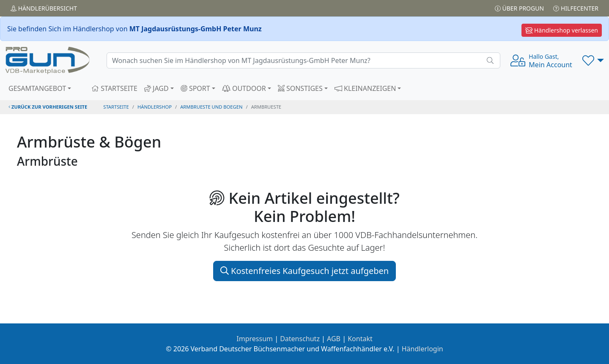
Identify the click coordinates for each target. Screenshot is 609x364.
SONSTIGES (300, 88)
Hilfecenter (576, 8)
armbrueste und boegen (211, 107)
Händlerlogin (422, 349)
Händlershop (155, 107)
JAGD (156, 88)
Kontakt (360, 339)
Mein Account (550, 61)
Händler (44, 8)
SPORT (195, 88)
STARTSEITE (114, 88)
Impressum (255, 339)
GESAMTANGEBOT (37, 88)
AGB (334, 339)
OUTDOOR (244, 88)
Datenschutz (300, 339)
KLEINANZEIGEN (365, 88)
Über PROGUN (519, 8)
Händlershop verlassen (562, 30)
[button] (593, 60)
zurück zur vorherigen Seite (48, 107)
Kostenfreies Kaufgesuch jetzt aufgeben (304, 271)
